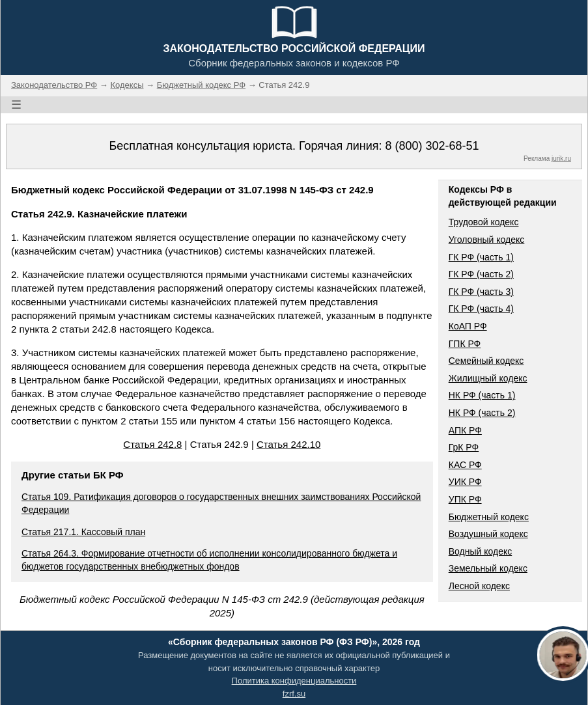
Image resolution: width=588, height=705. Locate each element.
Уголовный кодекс (487, 240)
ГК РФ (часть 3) (481, 292)
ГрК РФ (464, 447)
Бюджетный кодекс (489, 517)
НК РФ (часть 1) (482, 395)
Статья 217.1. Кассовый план (83, 532)
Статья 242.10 (288, 444)
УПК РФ (465, 499)
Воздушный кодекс (488, 534)
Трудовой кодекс (484, 222)
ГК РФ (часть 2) (481, 274)
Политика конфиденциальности (294, 681)
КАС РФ (465, 465)
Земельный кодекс (488, 568)
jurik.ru (561, 159)
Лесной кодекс (479, 586)
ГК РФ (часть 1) (481, 257)
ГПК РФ (465, 344)
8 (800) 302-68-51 (432, 146)
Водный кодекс (481, 551)
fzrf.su (294, 694)
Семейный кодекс (486, 361)
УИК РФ (465, 482)
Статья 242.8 (152, 444)
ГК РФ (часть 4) (481, 309)
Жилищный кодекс (488, 378)
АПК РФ (465, 430)
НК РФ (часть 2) (482, 413)
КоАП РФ (468, 326)
